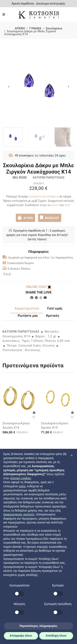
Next (68, 87)
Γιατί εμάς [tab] (55, 308)
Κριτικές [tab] (53, 316)
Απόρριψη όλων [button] (21, 636)
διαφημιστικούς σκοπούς (19, 514)
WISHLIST (50, 218)
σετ (67, 205)
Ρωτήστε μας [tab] (28, 316)
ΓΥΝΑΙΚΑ (35, 28)
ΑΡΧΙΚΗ (20, 28)
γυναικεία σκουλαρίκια (44, 196)
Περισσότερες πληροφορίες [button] (38, 626)
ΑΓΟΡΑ (25, 218)
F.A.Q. (7, 274)
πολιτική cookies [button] (21, 478)
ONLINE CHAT (38, 287)
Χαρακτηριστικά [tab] (27, 308)
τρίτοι (22, 486)
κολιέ (54, 205)
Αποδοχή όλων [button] (56, 636)
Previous (9, 87)
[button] (72, 455)
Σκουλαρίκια (54, 28)
